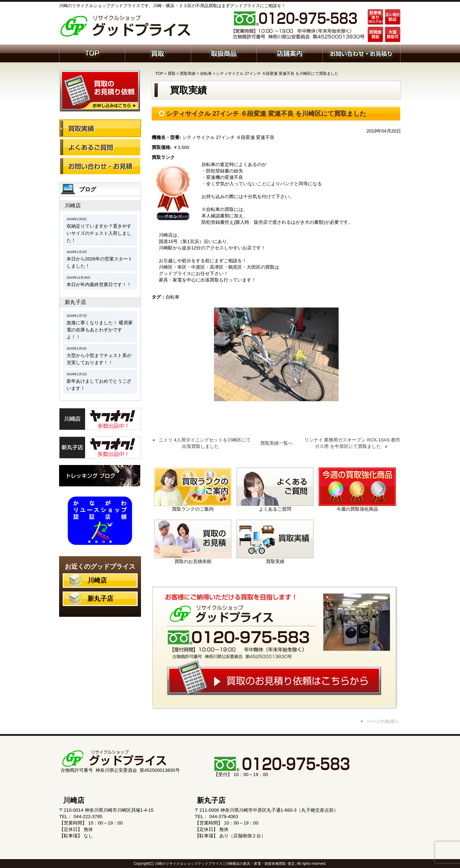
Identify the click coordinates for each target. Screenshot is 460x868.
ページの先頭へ (383, 721)
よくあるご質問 (100, 147)
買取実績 (188, 73)
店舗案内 (290, 53)
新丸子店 (75, 302)
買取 (158, 53)
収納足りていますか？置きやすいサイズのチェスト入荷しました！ (99, 233)
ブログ (88, 189)
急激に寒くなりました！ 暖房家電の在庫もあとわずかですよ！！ (100, 330)
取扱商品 (224, 53)
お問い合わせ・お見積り (100, 166)
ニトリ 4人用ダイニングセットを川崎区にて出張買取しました (205, 443)
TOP (159, 73)
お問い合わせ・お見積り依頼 (362, 53)
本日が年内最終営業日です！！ (99, 285)
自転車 (206, 73)
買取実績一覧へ (276, 443)
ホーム (92, 53)
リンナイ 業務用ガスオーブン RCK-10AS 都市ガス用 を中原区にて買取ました (352, 443)
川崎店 (73, 205)
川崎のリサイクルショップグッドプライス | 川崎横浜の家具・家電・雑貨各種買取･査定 (225, 864)
